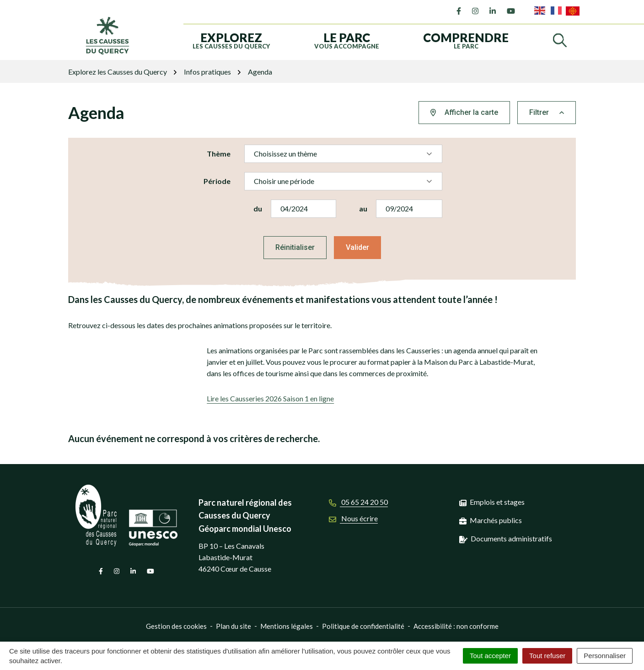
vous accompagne (347, 40)
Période (217, 181)
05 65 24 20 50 (358, 502)
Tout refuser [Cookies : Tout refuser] (547, 656)
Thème (219, 154)
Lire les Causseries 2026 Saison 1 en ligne (270, 398)
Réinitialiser (295, 247)
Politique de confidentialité (363, 626)
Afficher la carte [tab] (464, 112)
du (258, 208)
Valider (357, 247)
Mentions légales (287, 626)
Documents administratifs (511, 538)
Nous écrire (353, 518)
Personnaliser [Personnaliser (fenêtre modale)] (605, 656)
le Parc (466, 40)
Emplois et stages (497, 502)
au (363, 208)
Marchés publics (496, 520)
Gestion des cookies (176, 626)
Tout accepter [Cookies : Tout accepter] (490, 656)
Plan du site (233, 626)
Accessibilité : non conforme (456, 626)
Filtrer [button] (547, 112)
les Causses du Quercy (231, 40)
